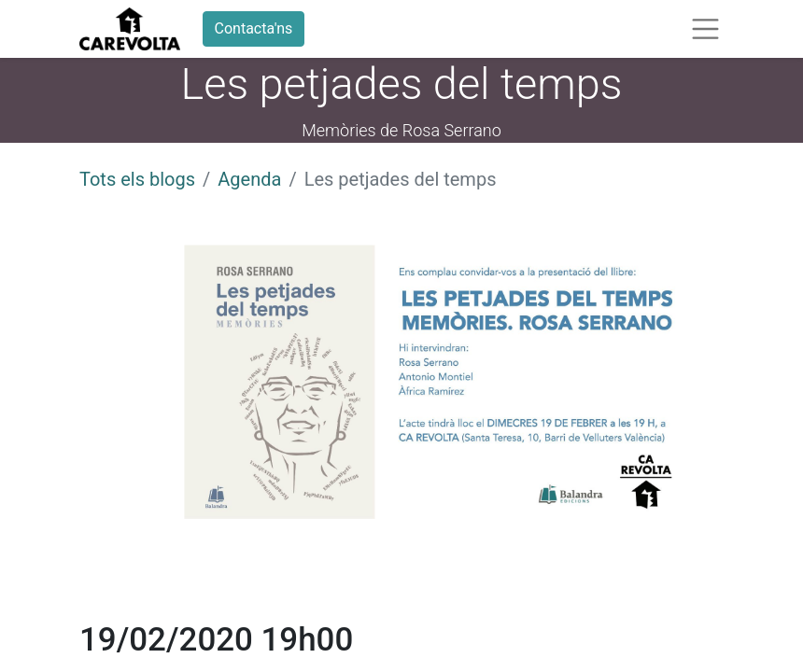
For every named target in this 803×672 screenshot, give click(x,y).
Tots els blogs (137, 179)
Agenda (249, 179)
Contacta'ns (254, 28)
